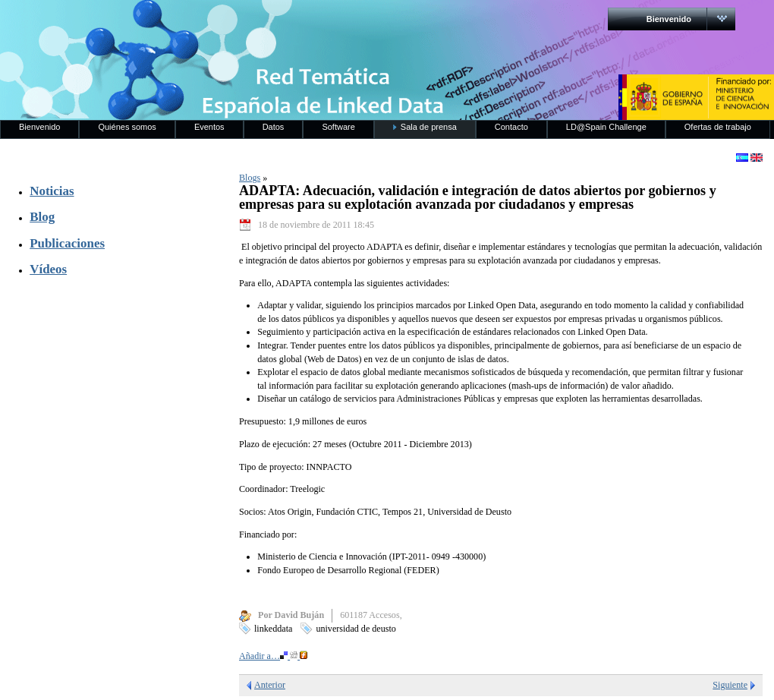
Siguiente (730, 685)
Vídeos (48, 269)
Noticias (52, 191)
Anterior (270, 685)
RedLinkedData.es (159, 23)
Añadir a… (273, 656)
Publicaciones (67, 243)
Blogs (250, 178)
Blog (42, 217)
